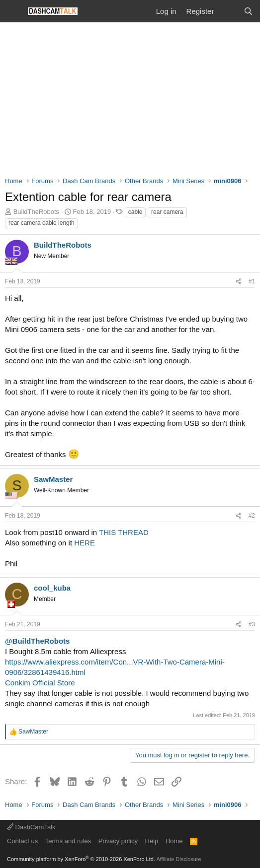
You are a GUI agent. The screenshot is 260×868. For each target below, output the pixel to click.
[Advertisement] (130, 97)
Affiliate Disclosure (178, 859)
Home (174, 841)
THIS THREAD (124, 532)
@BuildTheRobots (37, 641)
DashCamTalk (31, 827)
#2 (252, 516)
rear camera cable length (42, 223)
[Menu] (14, 11)
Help (152, 841)
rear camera (167, 212)
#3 (252, 624)
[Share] (239, 282)
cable (135, 212)
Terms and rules (68, 841)
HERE (85, 543)
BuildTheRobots (37, 212)
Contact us (22, 841)
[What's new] (228, 11)
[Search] (248, 11)
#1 (252, 281)
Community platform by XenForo (81, 859)
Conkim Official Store (40, 683)
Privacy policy (118, 841)
